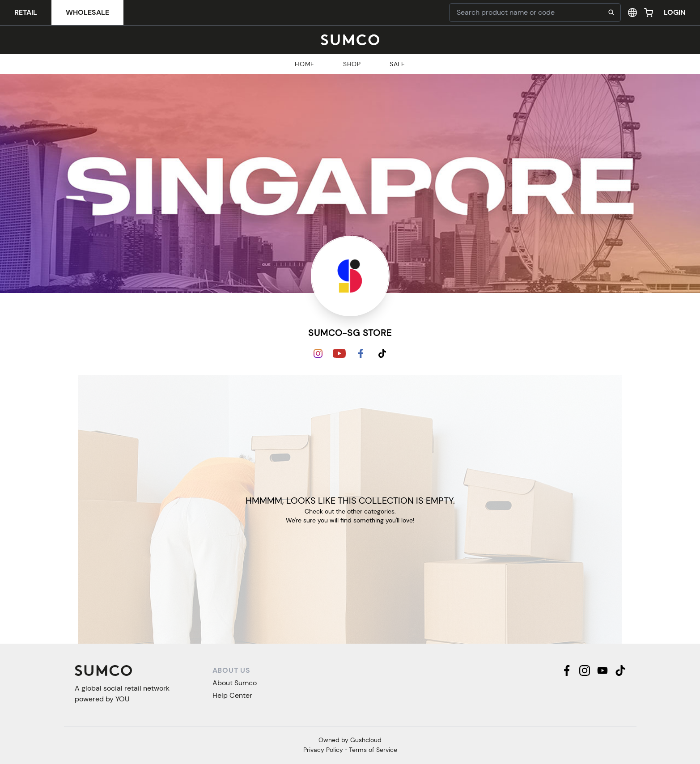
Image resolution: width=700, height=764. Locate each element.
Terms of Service (373, 750)
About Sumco (235, 683)
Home (305, 64)
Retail (26, 12)
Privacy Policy (323, 750)
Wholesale (87, 12)
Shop (352, 64)
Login (675, 12)
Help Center (232, 695)
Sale (397, 64)
